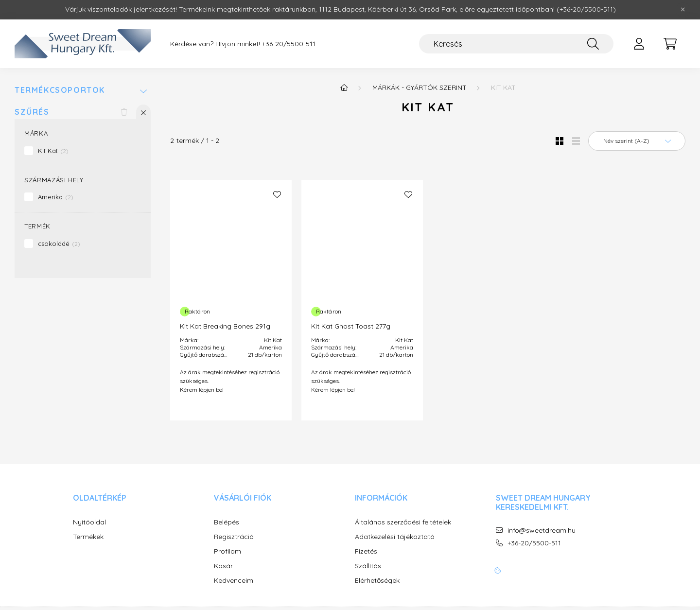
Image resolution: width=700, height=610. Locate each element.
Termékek (88, 537)
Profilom (227, 551)
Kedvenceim (234, 581)
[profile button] (639, 44)
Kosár (223, 566)
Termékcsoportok (60, 90)
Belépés (227, 522)
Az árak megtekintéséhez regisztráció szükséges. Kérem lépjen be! (230, 381)
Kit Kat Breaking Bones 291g (225, 326)
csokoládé (59, 244)
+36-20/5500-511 (289, 44)
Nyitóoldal (89, 522)
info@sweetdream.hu (542, 531)
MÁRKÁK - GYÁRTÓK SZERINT (420, 87)
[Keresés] (516, 44)
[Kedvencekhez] (277, 194)
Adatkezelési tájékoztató (395, 537)
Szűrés (32, 112)
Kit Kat (53, 151)
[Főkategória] (344, 87)
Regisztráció (234, 537)
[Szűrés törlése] (124, 112)
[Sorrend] (637, 141)
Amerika (56, 197)
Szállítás (368, 566)
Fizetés (366, 551)
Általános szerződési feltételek (403, 522)
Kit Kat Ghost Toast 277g (351, 326)
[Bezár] (683, 10)
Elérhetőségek (377, 581)
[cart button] (670, 44)
